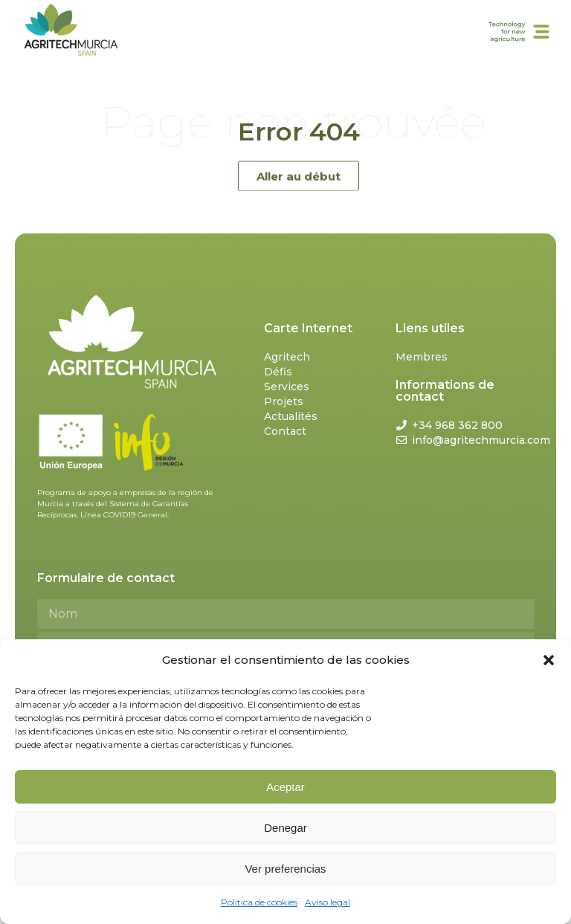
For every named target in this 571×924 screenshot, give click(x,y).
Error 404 (298, 132)
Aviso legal (328, 902)
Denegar (285, 828)
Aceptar (285, 787)
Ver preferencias (285, 869)
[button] (549, 660)
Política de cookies (259, 902)
